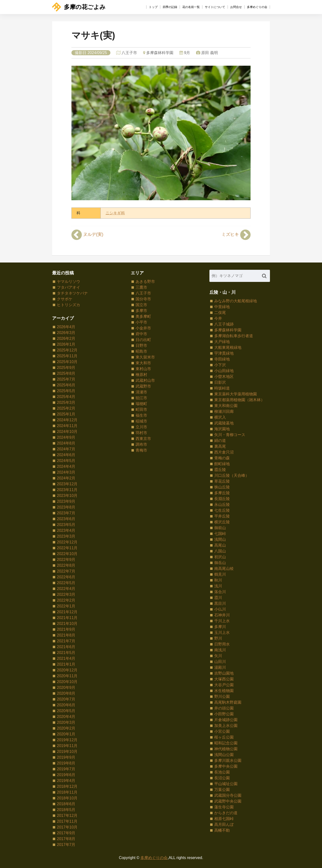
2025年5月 (66, 391)
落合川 (220, 592)
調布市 (141, 444)
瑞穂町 (141, 404)
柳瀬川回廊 (224, 411)
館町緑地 (222, 464)
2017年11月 (67, 821)
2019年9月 (66, 757)
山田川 (220, 662)
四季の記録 (170, 7)
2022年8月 (66, 565)
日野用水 (222, 644)
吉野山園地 (224, 673)
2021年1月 (66, 664)
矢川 (218, 656)
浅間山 (220, 539)
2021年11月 (67, 618)
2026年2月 (66, 338)
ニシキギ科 (115, 213)
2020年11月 (67, 676)
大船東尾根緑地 (228, 347)
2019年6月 (66, 775)
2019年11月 (67, 746)
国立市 (141, 305)
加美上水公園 (226, 726)
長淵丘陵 (222, 499)
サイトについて (215, 7)
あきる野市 (145, 282)
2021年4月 (66, 658)
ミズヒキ (236, 235)
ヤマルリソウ (69, 282)
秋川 (218, 580)
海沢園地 (222, 429)
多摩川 (220, 627)
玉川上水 (222, 633)
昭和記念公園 (226, 743)
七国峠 (220, 534)
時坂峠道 (222, 388)
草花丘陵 (222, 481)
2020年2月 (66, 728)
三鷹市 (141, 287)
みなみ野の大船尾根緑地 (236, 301)
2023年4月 (66, 530)
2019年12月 (67, 740)
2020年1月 (66, 734)
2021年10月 (67, 624)
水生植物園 (224, 691)
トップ (153, 7)
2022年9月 (66, 560)
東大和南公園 (226, 406)
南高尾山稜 (224, 569)
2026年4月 (66, 327)
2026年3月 (66, 333)
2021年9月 (66, 629)
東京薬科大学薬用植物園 (236, 394)
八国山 (220, 551)
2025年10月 (67, 362)
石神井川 (222, 615)
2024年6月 (66, 455)
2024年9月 (66, 437)
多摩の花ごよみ (79, 7)
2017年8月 (66, 839)
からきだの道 (226, 813)
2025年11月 (67, 356)
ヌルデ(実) (87, 235)
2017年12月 (67, 816)
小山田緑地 (224, 371)
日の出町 (143, 340)
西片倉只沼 (224, 452)
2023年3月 (66, 536)
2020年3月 (66, 722)
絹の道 (220, 441)
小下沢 (220, 365)
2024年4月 (66, 466)
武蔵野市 (143, 386)
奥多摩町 (143, 316)
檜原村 (141, 375)
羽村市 (141, 433)
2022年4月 (66, 589)
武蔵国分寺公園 (228, 795)
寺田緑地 (222, 359)
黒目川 (220, 603)
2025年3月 (66, 402)
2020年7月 (66, 699)
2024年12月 (67, 420)
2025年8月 (66, 373)
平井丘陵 (222, 516)
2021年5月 (66, 653)
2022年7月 (66, 571)
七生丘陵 (222, 510)
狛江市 (141, 398)
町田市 (141, 410)
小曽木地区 (224, 377)
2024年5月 (66, 461)
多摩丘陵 (222, 493)
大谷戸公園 (224, 685)
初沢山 (220, 557)
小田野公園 (224, 714)
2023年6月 (66, 519)
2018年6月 (66, 804)
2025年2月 (66, 408)
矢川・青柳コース (230, 435)
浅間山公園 (224, 755)
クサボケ (65, 299)
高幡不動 (222, 830)
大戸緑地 (222, 342)
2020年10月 (67, 682)
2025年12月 (67, 350)
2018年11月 (67, 792)
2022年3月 (66, 594)
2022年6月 (66, 577)
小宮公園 (222, 731)
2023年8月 (66, 507)
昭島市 (141, 351)
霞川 (218, 598)
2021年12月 (67, 612)
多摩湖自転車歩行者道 (234, 336)
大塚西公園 (224, 679)
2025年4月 (66, 397)
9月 (187, 53)
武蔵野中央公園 (228, 801)
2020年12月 (67, 670)
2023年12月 (67, 484)
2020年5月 (66, 711)
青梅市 (141, 450)
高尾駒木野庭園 (228, 702)
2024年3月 (66, 472)
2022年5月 (66, 583)
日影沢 (220, 382)
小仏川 (220, 609)
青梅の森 (222, 458)
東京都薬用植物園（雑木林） (239, 400)
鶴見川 (220, 574)
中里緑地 (222, 307)
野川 (218, 638)
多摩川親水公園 (228, 760)
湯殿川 (220, 667)
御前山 (220, 528)
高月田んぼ (224, 824)
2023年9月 (66, 501)
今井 (218, 318)
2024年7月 (66, 449)
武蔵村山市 (145, 380)
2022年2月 (66, 600)
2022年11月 (67, 548)
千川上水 (222, 621)
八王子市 (129, 53)
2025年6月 (66, 385)
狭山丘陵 (222, 487)
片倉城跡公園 (226, 720)
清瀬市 (141, 392)
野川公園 (222, 697)
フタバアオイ (69, 287)
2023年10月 (67, 496)
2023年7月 (66, 513)
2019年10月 (67, 752)
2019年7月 (66, 769)
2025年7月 (66, 379)
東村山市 (143, 369)
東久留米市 (145, 357)
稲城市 (141, 421)
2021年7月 (66, 641)
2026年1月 (66, 344)
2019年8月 (66, 763)
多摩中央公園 (226, 766)
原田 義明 (209, 53)
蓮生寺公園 (224, 807)
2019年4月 (66, 781)
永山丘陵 (222, 505)
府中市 (141, 334)
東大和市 (143, 363)
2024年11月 (67, 426)
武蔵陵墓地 (224, 423)
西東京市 (143, 439)
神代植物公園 (226, 749)
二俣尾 (220, 313)
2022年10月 (67, 554)
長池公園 (222, 772)
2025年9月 (66, 368)
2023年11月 (67, 490)
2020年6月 (66, 705)
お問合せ (236, 7)
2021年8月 (66, 635)
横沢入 (220, 417)
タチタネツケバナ (72, 293)
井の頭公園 (224, 708)
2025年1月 (66, 414)
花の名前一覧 (191, 7)
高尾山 (220, 545)
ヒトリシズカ (69, 305)
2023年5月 (66, 525)
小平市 (141, 322)
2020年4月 (66, 717)
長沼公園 (222, 778)
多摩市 (141, 311)
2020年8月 (66, 693)
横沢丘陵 (222, 522)
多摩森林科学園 (160, 53)
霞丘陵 (220, 470)
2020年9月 (66, 688)
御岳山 (220, 563)
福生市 (141, 415)
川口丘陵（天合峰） (232, 475)
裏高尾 (220, 446)
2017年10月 (67, 827)
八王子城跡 (224, 324)
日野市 (141, 346)
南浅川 (220, 650)
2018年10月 (67, 798)
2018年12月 (67, 786)
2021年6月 (66, 647)
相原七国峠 (224, 819)
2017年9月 (66, 833)
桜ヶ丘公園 (224, 737)
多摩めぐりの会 (257, 7)
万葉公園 (222, 790)
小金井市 (143, 328)
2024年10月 (67, 432)
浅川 (218, 586)
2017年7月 (66, 845)
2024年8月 (66, 443)
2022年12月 (67, 542)
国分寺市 (143, 299)
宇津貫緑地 (224, 353)
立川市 (141, 427)
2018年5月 (66, 810)
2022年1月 (66, 606)
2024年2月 (66, 478)
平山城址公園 (226, 784)
